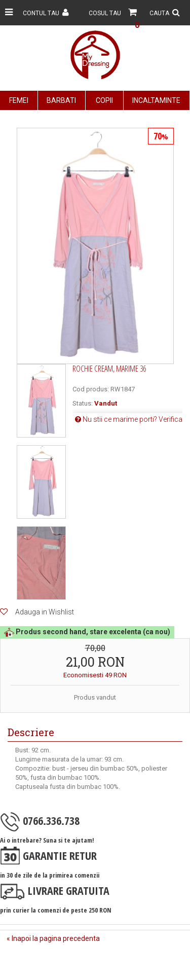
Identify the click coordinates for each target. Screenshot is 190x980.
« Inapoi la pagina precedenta (53, 938)
